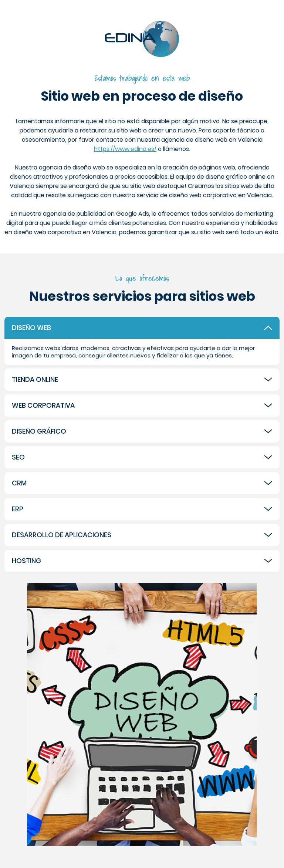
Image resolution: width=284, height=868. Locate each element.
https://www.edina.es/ (125, 149)
